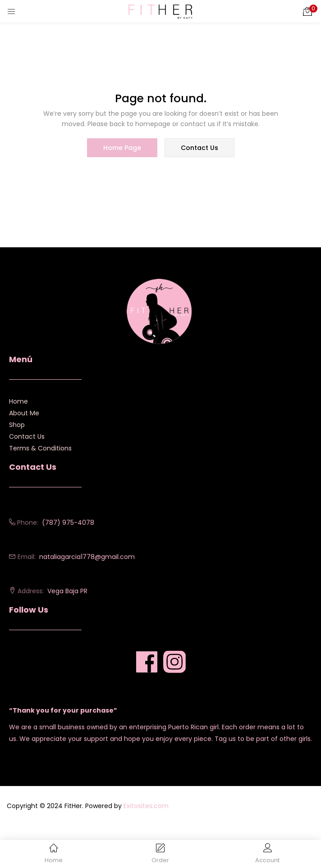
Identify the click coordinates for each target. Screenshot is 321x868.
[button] (307, 11)
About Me (24, 413)
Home (18, 401)
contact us (199, 148)
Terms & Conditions (40, 448)
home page (122, 148)
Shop (17, 425)
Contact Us (27, 436)
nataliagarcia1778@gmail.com (87, 557)
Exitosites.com (146, 806)
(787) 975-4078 (68, 523)
